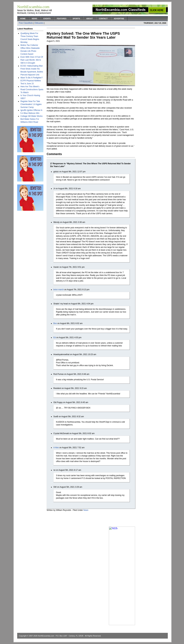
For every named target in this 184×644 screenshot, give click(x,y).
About (89, 19)
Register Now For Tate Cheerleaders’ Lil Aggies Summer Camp (31, 104)
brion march (59, 290)
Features (62, 19)
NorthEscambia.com (46, 636)
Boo (55, 323)
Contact (103, 19)
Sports (76, 19)
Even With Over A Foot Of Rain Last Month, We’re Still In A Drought (32, 60)
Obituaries (39, 23)
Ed (55, 338)
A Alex (56, 448)
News (34, 19)
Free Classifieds (26, 23)
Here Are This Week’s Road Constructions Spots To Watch (32, 90)
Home (23, 19)
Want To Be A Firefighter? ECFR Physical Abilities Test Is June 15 (32, 81)
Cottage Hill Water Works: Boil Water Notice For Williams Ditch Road (32, 119)
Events (47, 19)
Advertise (119, 19)
